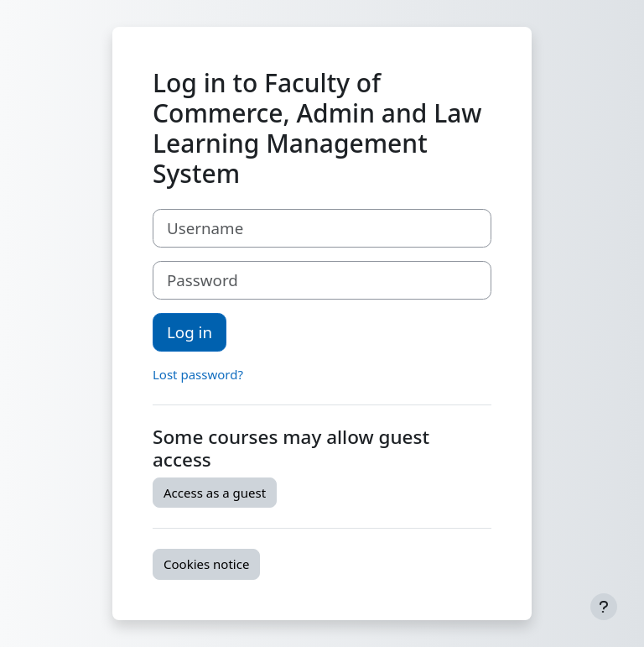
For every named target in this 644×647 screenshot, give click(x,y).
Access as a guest (215, 493)
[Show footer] (604, 607)
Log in (190, 332)
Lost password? (198, 374)
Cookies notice (206, 564)
